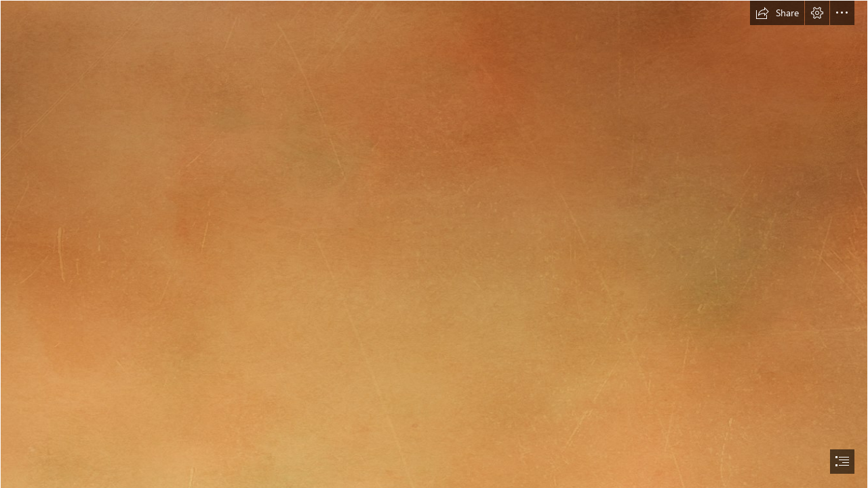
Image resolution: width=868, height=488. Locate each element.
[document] (434, 244)
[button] (777, 13)
